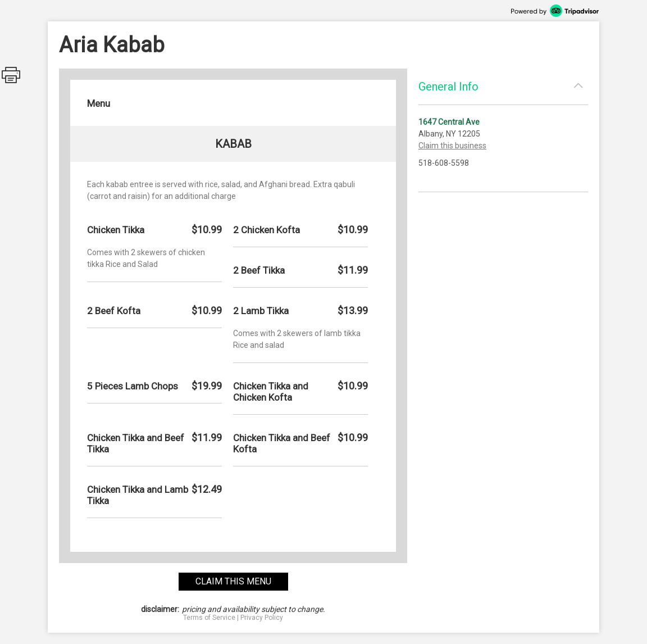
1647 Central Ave (449, 122)
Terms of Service (209, 618)
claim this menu (233, 581)
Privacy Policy (262, 618)
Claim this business (452, 146)
